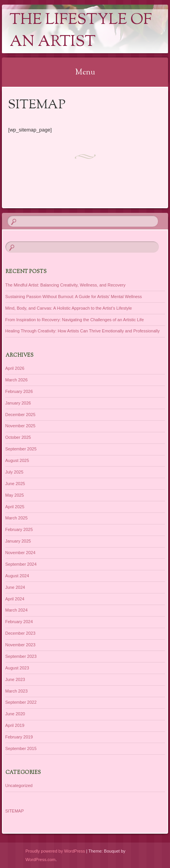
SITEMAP (15, 811)
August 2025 (17, 460)
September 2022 (21, 702)
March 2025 (17, 518)
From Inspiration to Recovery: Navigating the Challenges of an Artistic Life (75, 320)
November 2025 (20, 426)
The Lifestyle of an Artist (81, 31)
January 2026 (18, 403)
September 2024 (21, 564)
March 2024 (17, 610)
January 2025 (18, 541)
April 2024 (15, 599)
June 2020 (15, 714)
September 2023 (21, 656)
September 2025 (21, 449)
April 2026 (15, 368)
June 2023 (15, 679)
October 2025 (18, 437)
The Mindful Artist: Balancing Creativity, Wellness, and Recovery (66, 285)
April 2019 (15, 725)
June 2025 (15, 484)
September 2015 (21, 748)
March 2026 (17, 380)
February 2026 (19, 391)
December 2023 (20, 633)
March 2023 (17, 691)
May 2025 (15, 495)
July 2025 (14, 472)
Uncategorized (19, 785)
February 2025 (19, 529)
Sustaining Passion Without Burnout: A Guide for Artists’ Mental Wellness (74, 297)
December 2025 (20, 415)
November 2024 (20, 553)
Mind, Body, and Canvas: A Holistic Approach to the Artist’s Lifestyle (69, 308)
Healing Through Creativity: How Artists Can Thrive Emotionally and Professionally (83, 331)
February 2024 (19, 622)
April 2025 (15, 507)
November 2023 (20, 645)
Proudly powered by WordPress (55, 851)
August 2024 (17, 576)
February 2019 (19, 737)
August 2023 (17, 668)
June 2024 (15, 587)
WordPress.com (40, 860)
